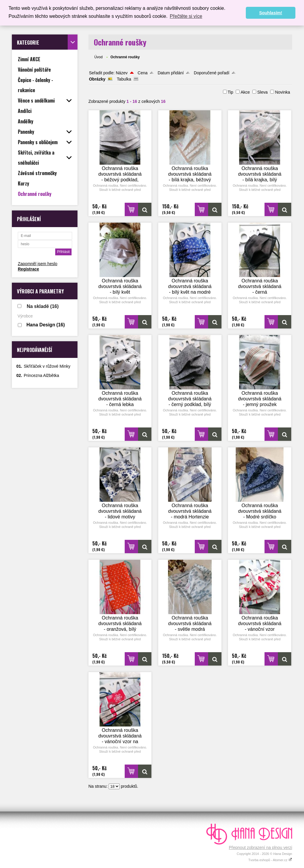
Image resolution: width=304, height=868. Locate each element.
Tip (231, 92)
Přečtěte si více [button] (186, 16)
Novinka (282, 92)
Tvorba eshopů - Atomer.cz (270, 860)
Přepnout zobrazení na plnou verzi (261, 847)
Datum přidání (171, 73)
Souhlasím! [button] (271, 13)
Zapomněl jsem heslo (38, 264)
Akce (245, 92)
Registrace (28, 269)
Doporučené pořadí (212, 73)
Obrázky (97, 79)
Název (122, 73)
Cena (143, 73)
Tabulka (124, 79)
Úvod (99, 57)
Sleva (262, 92)
